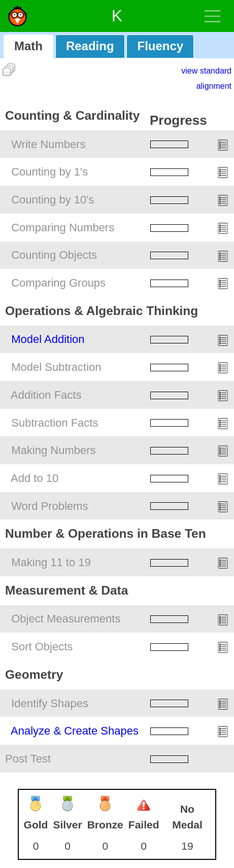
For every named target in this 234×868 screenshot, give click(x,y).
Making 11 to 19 (51, 562)
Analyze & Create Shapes (75, 731)
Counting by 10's (53, 200)
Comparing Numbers (63, 228)
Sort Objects (42, 647)
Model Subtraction (56, 367)
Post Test (28, 759)
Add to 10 (35, 478)
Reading (90, 46)
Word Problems (49, 506)
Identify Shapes (50, 703)
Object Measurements (66, 619)
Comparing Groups (58, 283)
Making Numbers (53, 450)
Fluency (160, 46)
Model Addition (48, 339)
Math (28, 46)
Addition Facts (46, 395)
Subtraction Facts (55, 423)
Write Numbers (48, 144)
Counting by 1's (49, 172)
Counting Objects (54, 255)
